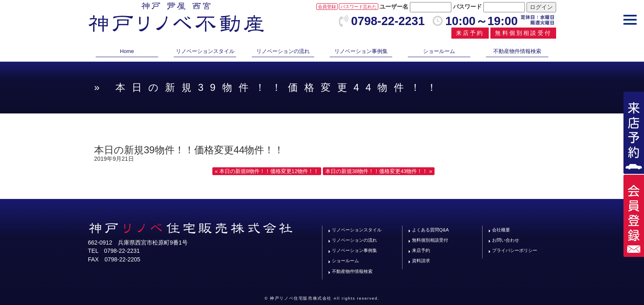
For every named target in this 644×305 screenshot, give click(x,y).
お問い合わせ (506, 240)
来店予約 (470, 33)
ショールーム (439, 51)
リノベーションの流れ (283, 51)
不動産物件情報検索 (517, 51)
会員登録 (327, 7)
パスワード (467, 7)
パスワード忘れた (359, 7)
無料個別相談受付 (523, 33)
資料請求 (421, 261)
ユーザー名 (394, 7)
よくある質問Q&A (430, 230)
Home (127, 51)
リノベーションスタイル (205, 51)
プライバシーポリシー (515, 250)
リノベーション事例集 (361, 51)
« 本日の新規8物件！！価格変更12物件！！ (267, 171)
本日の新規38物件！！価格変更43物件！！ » (379, 171)
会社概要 (501, 230)
